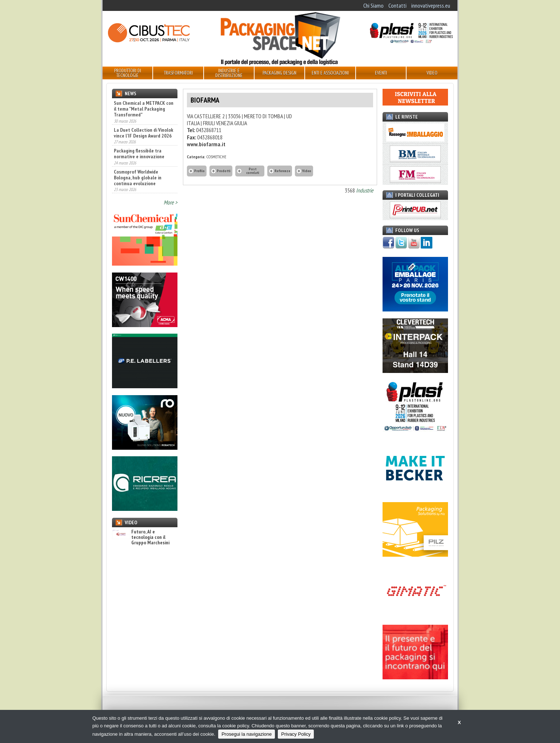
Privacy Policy (296, 734)
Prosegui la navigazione (247, 734)
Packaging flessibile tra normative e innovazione (139, 154)
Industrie (365, 190)
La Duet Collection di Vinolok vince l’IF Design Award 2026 (143, 133)
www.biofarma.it (206, 144)
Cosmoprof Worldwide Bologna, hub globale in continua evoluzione (138, 178)
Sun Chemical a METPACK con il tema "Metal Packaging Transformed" (144, 109)
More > (171, 202)
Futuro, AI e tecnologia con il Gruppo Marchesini (141, 537)
